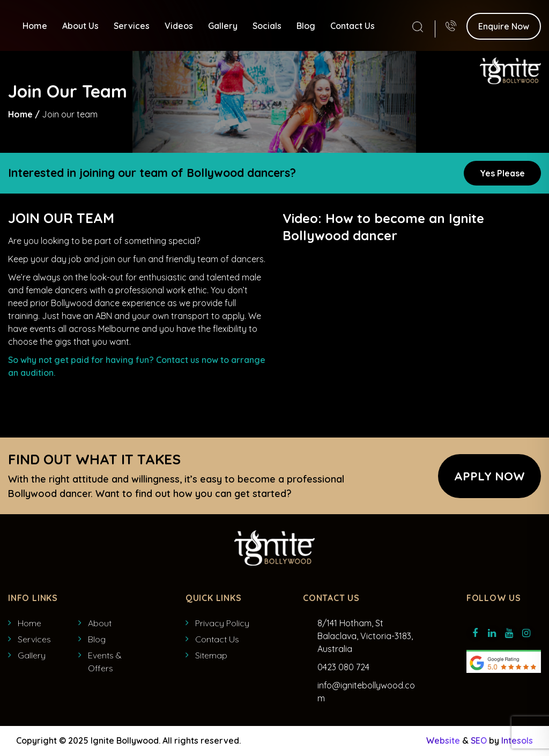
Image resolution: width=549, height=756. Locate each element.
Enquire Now (504, 26)
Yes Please (502, 173)
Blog (306, 25)
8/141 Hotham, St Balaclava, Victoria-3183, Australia (365, 636)
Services (132, 25)
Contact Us (353, 25)
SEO (479, 740)
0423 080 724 (343, 667)
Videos (179, 25)
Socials (267, 25)
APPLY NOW (489, 476)
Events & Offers (105, 662)
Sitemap (211, 655)
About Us (80, 25)
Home (35, 25)
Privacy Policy (222, 623)
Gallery (223, 25)
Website (443, 740)
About (100, 623)
